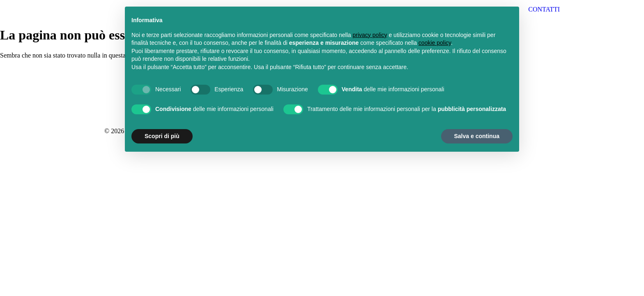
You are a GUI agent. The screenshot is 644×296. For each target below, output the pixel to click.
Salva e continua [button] (477, 136)
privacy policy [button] (370, 35)
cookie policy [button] (435, 43)
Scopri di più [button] (162, 136)
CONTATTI (544, 9)
